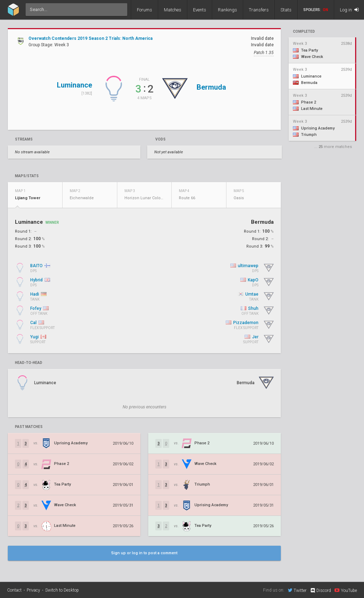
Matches (173, 10)
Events (200, 10)
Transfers (259, 10)
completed (304, 32)
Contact (14, 590)
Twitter (297, 590)
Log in (349, 10)
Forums (144, 10)
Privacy (33, 590)
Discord (320, 591)
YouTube (346, 590)
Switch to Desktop (62, 590)
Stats (286, 10)
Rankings (227, 10)
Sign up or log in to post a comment (144, 553)
